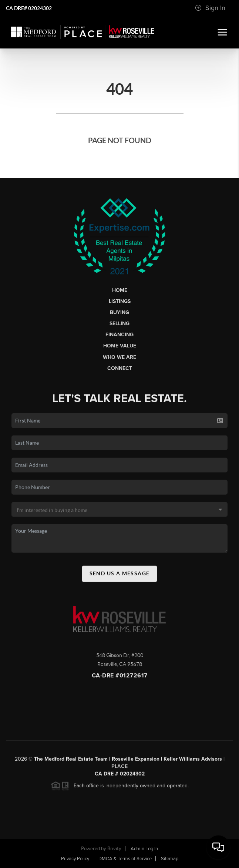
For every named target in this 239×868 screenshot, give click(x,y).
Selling (119, 324)
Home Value (120, 346)
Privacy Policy (75, 859)
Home (120, 290)
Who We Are (119, 357)
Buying (119, 312)
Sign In (210, 8)
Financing (119, 335)
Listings (120, 301)
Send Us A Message (120, 575)
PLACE (119, 768)
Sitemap (170, 859)
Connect (120, 368)
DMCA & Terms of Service (125, 859)
